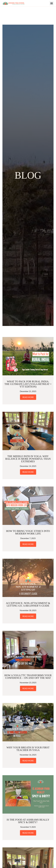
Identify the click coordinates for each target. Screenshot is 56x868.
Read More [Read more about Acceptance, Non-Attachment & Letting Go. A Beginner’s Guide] (28, 598)
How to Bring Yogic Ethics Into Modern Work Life (28, 514)
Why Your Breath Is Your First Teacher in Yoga (28, 731)
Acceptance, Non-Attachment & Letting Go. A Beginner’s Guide (28, 586)
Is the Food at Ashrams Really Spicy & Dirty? (28, 803)
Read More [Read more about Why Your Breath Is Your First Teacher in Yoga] (28, 743)
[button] (52, 3)
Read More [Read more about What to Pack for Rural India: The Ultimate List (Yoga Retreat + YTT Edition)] (28, 379)
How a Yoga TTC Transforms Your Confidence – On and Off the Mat (28, 659)
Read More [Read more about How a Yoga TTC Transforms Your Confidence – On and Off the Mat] (28, 670)
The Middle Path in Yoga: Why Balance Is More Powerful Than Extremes (28, 441)
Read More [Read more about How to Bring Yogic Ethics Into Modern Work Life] (28, 526)
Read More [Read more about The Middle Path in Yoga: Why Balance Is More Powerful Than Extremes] (28, 454)
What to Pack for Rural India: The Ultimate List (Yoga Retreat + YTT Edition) (28, 366)
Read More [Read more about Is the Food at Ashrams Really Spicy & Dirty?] (28, 815)
